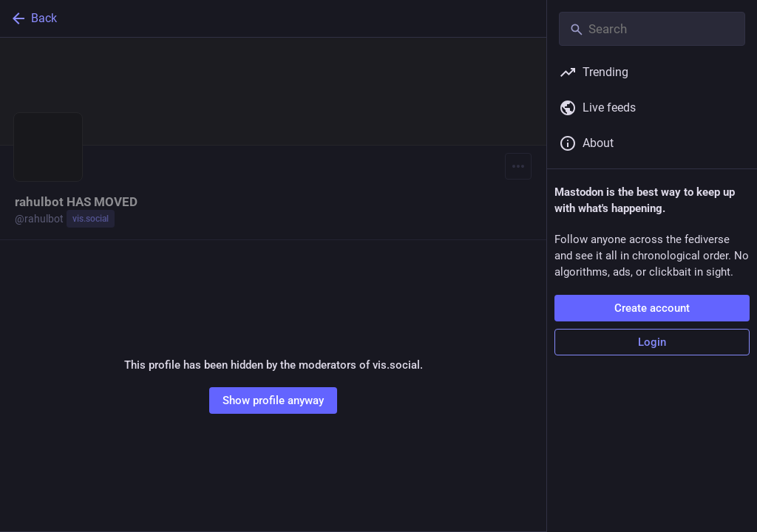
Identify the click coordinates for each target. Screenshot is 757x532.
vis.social (91, 219)
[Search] (652, 29)
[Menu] (518, 166)
